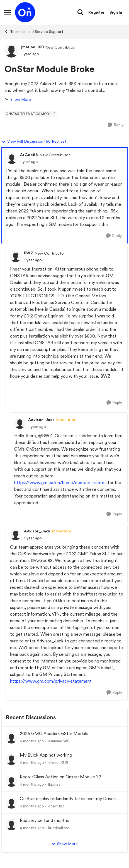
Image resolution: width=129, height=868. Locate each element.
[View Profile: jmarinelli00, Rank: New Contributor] (11, 51)
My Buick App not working (46, 755)
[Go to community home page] (25, 12)
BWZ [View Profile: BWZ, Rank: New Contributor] (29, 253)
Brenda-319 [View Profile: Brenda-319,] (58, 762)
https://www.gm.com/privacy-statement (51, 681)
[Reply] (116, 125)
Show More (18, 100)
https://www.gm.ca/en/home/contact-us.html (60, 483)
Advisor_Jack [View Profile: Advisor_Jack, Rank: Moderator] (41, 420)
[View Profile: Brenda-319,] (11, 759)
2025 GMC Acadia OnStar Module (54, 734)
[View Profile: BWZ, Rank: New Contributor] (16, 257)
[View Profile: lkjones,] (11, 781)
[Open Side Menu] (8, 12)
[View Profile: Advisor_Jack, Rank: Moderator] (20, 423)
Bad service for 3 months (44, 820)
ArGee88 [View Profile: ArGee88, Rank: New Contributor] (29, 155)
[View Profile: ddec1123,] (11, 803)
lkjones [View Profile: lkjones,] (54, 784)
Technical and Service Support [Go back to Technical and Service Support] (34, 32)
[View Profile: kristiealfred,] (11, 825)
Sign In (116, 12)
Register (97, 12)
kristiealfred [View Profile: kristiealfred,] (59, 828)
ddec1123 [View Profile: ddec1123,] (56, 806)
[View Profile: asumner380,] (11, 738)
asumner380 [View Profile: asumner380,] (59, 741)
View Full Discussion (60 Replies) (34, 142)
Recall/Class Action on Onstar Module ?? (60, 777)
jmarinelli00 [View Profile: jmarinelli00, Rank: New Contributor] (32, 47)
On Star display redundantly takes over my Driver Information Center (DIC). (67, 799)
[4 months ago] (32, 741)
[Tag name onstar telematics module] (31, 114)
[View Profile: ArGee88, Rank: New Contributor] (12, 158)
